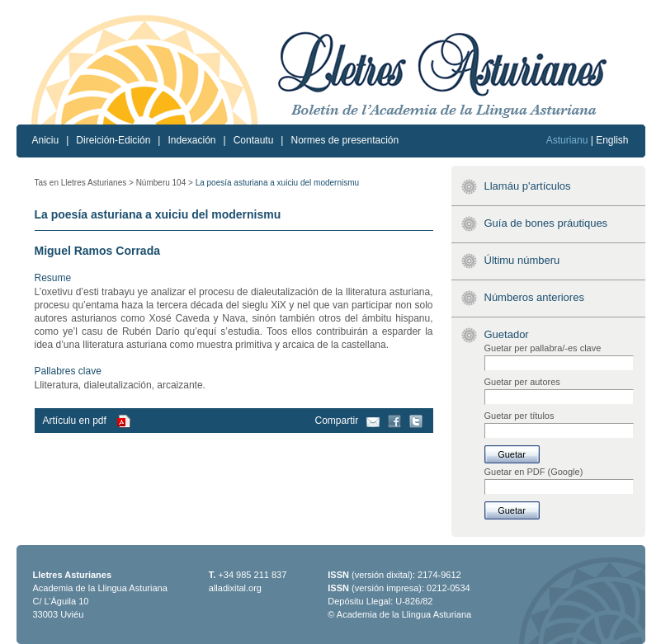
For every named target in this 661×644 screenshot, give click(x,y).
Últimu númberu (522, 260)
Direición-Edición (113, 140)
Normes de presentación (345, 140)
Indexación (191, 140)
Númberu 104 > (165, 183)
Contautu (254, 140)
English (612, 140)
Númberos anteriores (534, 297)
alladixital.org (235, 588)
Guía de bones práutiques (546, 223)
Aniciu (46, 140)
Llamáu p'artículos (528, 186)
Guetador (507, 334)
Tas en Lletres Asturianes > (84, 183)
